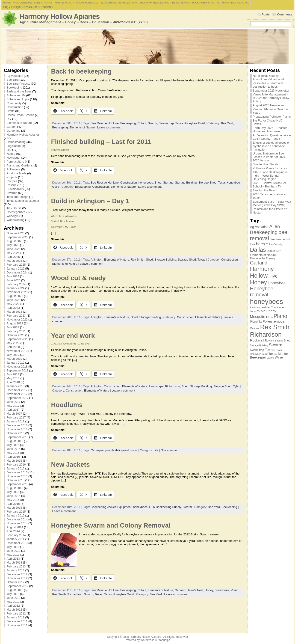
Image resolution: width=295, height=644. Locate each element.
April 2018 (13, 382)
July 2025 (13, 245)
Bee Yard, (227, 123)
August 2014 (15, 527)
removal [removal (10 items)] (279, 321)
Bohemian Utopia (18, 99)
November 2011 (17, 625)
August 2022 (15, 323)
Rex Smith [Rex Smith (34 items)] (275, 327)
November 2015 (17, 476)
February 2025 (16, 265)
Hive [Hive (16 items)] (273, 276)
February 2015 (16, 512)
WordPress (147, 640)
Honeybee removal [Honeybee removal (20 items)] (262, 292)
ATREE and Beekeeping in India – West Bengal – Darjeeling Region (270, 176)
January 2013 (15, 570)
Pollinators (13, 169)
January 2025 (15, 269)
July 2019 (13, 355)
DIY (9, 119)
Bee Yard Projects (18, 84)
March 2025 (14, 261)
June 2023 (13, 300)
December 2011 (17, 621)
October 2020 (15, 335)
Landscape (156, 386)
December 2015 (17, 472)
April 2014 (13, 531)
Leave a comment (109, 127)
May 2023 (13, 304)
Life (9, 150)
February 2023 (16, 316)
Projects (12, 177)
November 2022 (17, 319)
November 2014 (17, 523)
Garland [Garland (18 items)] (259, 263)
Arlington (96, 260)
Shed (158, 183)
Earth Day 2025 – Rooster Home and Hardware (270, 130)
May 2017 (13, 406)
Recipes (12, 181)
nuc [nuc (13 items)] (269, 317)
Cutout (142, 123)
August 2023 (15, 296)
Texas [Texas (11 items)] (270, 350)
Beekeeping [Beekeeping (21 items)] (264, 232)
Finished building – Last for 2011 (101, 142)
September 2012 (17, 586)
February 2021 (16, 331)
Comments (285, 14)
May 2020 (13, 343)
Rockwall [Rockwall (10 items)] (257, 340)
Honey (209, 590)
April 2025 (13, 257)
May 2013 (13, 555)
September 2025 (17, 237)
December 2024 (17, 272)
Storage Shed (207, 183)
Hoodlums (67, 405)
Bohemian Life (16, 95)
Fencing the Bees (264, 190)
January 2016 (15, 468)
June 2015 (13, 496)
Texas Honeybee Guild (190, 123)
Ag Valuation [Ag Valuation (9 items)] (259, 227)
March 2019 (14, 359)
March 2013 (14, 562)
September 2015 (17, 484)
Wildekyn (12, 216)
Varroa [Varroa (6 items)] (270, 358)
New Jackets (70, 464)
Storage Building (186, 183)
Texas (201, 260)
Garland (180, 590)
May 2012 (13, 602)
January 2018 (15, 386)
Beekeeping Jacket (103, 507)
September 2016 (17, 437)
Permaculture (15, 162)
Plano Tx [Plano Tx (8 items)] (256, 322)
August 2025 (15, 241)
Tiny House (14, 208)
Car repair (97, 450)
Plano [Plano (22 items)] (280, 316)
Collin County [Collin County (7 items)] (274, 244)
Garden (11, 127)
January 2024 (15, 288)
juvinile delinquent (117, 450)
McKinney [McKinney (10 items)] (268, 311)
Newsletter (13, 158)
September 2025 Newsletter (271, 91)
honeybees (146, 183)
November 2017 (17, 394)
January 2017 (15, 421)
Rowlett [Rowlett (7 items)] (269, 341)
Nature (11, 154)
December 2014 (17, 519)
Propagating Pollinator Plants (272, 117)
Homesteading (16, 142)
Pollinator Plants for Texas (270, 168)
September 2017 (17, 398)
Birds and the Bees (19, 91)
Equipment (124, 507)
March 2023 (14, 312)
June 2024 (13, 280)
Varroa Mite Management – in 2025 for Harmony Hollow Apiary (271, 98)
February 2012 (16, 613)
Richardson (173, 386)
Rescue (11, 185)
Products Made (16, 173)
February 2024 (16, 284)
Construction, (101, 187)
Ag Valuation (15, 76)
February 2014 (16, 535)
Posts (266, 14)
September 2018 (17, 370)
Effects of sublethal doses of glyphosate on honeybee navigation (271, 146)
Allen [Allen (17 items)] (274, 226)
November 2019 (17, 351)
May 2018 (13, 378)
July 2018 (13, 374)
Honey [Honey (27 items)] (258, 282)
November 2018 (17, 367)
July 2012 (13, 594)
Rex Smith (137, 260)
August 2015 (15, 488)
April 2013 (13, 559)
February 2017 (16, 417)
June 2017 (13, 402)
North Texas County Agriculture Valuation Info (269, 77)
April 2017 (13, 410)
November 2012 (17, 578)
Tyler (236, 386)
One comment (170, 450)
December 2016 (17, 425)
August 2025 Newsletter (268, 105)
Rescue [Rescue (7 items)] (255, 328)
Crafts (10, 111)
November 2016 (17, 429)
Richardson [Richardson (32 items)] (266, 334)
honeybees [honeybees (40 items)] (267, 301)
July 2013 (13, 547)
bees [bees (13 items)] (261, 244)
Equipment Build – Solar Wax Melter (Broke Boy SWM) (272, 203)
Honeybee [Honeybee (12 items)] (277, 283)
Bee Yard (12, 80)
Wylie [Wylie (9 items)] (279, 357)
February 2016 (16, 464)
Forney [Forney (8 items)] (270, 258)
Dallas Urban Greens (20, 115)
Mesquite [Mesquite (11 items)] (258, 317)
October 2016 (15, 433)
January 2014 (15, 539)
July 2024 (13, 276)
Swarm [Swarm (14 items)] (275, 345)
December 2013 (17, 543)
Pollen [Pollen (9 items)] (267, 321)
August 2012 (15, 590)
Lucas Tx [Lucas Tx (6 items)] (255, 311)
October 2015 (15, 480)
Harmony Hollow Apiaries (59, 16)
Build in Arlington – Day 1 (90, 201)
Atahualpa (164, 640)
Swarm (152, 123)
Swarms (12, 193)
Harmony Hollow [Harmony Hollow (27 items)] (262, 272)
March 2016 (14, 461)
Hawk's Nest (195, 590)
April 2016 (13, 457)
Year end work (73, 336)
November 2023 (17, 292)
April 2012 (13, 606)
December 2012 (17, 574)
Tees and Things (17, 197)
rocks (134, 450)
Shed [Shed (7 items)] (287, 341)
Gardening (13, 131)
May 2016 (13, 453)
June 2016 (13, 449)
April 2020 (13, 347)
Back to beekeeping (81, 71)
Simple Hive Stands (266, 164)
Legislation (13, 146)
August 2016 (15, 441)
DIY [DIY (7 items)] (279, 251)
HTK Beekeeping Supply (165, 507)
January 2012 (15, 617)
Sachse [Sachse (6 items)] (279, 341)
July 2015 (13, 492)
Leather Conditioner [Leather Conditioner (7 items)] (273, 307)
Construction (15, 107)
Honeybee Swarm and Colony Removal (111, 525)
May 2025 (13, 253)
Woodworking (15, 220)
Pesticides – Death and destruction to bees (268, 85)
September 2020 (17, 339)
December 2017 (17, 390)
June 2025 (13, 249)
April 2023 (13, 308)
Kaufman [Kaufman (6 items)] (255, 307)
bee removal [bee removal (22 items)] (269, 235)
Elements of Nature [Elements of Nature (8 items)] (263, 255)
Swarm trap (166, 123)
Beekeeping (14, 88)
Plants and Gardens (19, 165)
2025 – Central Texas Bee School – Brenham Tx (270, 185)
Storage (168, 183)
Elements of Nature (19, 123)
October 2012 (15, 582)
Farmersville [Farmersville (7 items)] (258, 258)
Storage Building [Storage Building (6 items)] (259, 345)
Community (14, 103)
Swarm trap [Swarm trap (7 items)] (257, 350)
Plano (235, 590)
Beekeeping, (61, 127)
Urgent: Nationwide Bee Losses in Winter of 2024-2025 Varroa (270, 157)
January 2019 (15, 363)
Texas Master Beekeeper (23, 201)
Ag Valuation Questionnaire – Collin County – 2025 (272, 137)
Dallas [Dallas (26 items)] (258, 250)
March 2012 (14, 610)
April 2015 (13, 504)
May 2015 (13, 500)
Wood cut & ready (78, 278)
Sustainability (15, 189)
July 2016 (13, 445)
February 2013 (16, 566)
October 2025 (15, 233)
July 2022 (13, 327)
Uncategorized (16, 212)
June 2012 (13, 598)
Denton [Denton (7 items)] (271, 251)
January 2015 (15, 515)
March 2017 (14, 414)
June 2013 (13, 551)
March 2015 (14, 508)
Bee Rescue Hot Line (105, 123)
